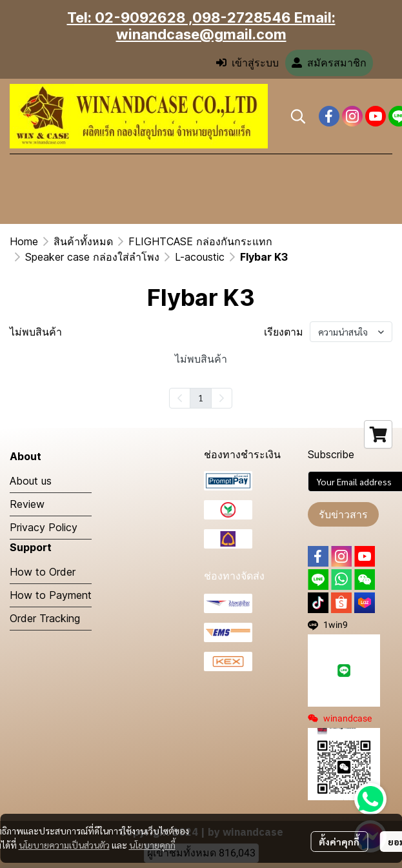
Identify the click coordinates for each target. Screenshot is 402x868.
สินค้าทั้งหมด (83, 241)
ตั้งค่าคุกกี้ (339, 842)
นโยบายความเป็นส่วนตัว (64, 845)
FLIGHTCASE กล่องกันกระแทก (200, 241)
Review (27, 504)
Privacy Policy (44, 527)
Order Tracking (45, 618)
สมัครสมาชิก (329, 63)
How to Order (43, 572)
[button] (298, 116)
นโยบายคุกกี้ (152, 845)
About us (31, 481)
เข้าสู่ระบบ (247, 63)
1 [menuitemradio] (201, 398)
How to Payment (51, 595)
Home (24, 241)
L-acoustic (200, 257)
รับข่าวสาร (343, 514)
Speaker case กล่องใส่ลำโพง (92, 257)
